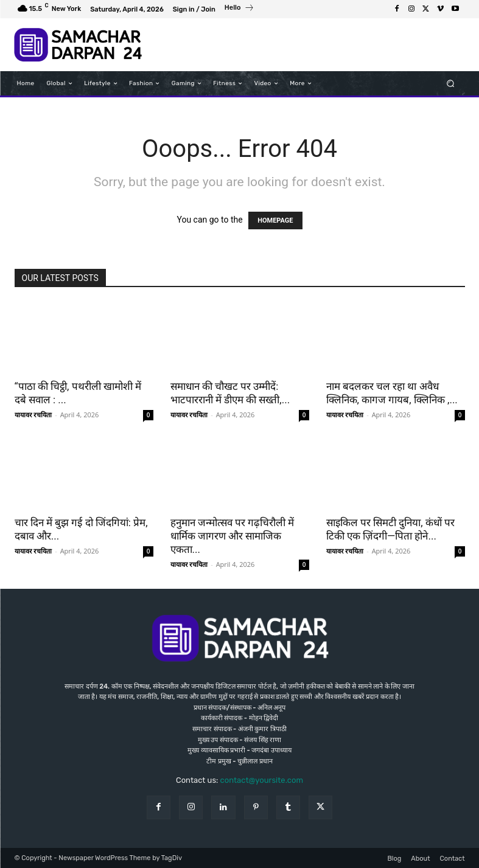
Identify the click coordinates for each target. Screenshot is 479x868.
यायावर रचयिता (33, 415)
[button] (450, 84)
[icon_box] (239, 9)
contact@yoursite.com (262, 780)
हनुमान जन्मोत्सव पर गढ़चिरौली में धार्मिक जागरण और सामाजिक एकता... (233, 536)
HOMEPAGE (275, 220)
